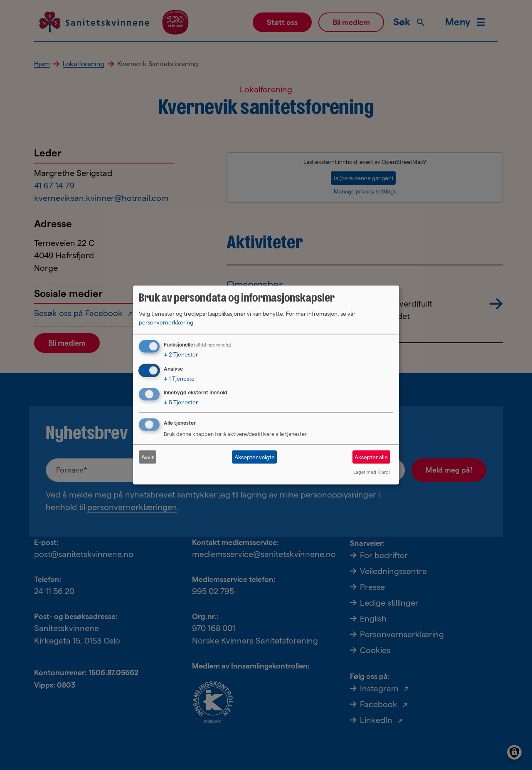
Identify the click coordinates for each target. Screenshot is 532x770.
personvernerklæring (166, 322)
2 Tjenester (181, 354)
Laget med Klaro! (372, 472)
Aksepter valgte (255, 457)
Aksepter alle (371, 457)
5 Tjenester (181, 402)
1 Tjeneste (179, 378)
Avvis (148, 457)
